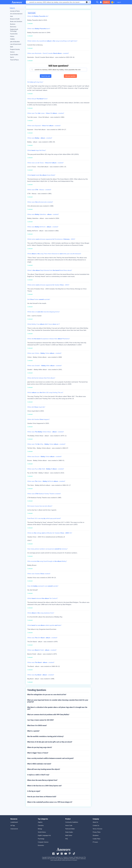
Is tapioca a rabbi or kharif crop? (38, 775)
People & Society (15, 49)
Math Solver (69, 835)
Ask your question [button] (70, 76)
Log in (119, 2)
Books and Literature (16, 22)
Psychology (41, 839)
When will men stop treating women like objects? (44, 769)
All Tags (13, 825)
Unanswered (14, 829)
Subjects (12, 8)
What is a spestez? (33, 731)
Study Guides (69, 832)
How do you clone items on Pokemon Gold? (42, 797)
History (12, 36)
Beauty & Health (15, 19)
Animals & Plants (15, 11)
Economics (41, 845)
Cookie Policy (96, 839)
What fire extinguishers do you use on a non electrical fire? (47, 695)
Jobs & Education (15, 42)
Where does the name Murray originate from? (42, 780)
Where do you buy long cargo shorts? (40, 747)
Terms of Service (97, 829)
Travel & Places (14, 60)
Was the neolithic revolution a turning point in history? (45, 736)
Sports (12, 57)
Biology (40, 829)
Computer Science (43, 842)
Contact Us (96, 825)
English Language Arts (44, 835)
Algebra (40, 822)
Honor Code (69, 825)
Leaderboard (14, 822)
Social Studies (14, 55)
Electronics (13, 27)
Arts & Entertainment (16, 14)
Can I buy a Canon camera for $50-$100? (41, 720)
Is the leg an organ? (34, 791)
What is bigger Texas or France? (38, 753)
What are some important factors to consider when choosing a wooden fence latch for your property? (58, 701)
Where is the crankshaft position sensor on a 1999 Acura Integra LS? (50, 802)
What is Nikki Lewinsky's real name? (39, 764)
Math (12, 47)
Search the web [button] (46, 76)
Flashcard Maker (70, 829)
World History (42, 832)
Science (12, 52)
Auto (11, 16)
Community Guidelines (72, 822)
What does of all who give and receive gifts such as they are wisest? (50, 742)
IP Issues (95, 842)
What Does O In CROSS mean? (37, 726)
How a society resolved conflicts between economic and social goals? (51, 758)
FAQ (67, 839)
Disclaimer (96, 835)
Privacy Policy (97, 832)
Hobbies (12, 39)
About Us (95, 822)
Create (106, 2)
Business (13, 24)
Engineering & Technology (14, 30)
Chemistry (41, 825)
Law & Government (16, 44)
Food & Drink (14, 34)
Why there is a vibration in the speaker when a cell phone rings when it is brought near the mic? (57, 708)
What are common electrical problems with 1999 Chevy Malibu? (48, 715)
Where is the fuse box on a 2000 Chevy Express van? (44, 786)
